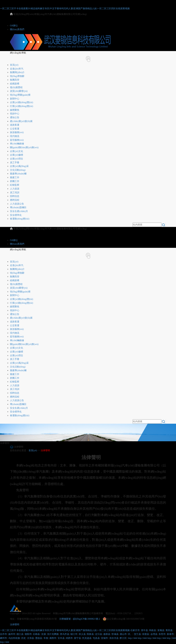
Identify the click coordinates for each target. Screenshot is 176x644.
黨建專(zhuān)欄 (18, 174)
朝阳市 (28, 634)
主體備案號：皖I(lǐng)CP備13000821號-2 (80, 619)
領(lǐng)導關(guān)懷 (20, 95)
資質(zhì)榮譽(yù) (19, 91)
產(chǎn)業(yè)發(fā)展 (21, 121)
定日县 (99, 634)
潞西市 (53, 638)
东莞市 (162, 634)
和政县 (153, 630)
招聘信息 (15, 196)
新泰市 (170, 634)
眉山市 (123, 634)
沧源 (44, 634)
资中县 (144, 630)
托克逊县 (87, 638)
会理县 (154, 634)
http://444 (132, 638)
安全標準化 (16, 215)
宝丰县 (61, 638)
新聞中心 (15, 99)
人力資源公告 (17, 204)
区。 (130, 634)
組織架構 (15, 84)
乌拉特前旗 (14, 638)
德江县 (20, 634)
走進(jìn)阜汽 (17, 69)
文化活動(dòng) (18, 170)
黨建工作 (15, 177)
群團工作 (15, 181)
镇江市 (74, 634)
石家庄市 (135, 630)
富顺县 (161, 630)
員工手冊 (15, 163)
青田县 (169, 630)
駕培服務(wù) (17, 140)
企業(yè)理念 (17, 159)
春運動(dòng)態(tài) (20, 219)
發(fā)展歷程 (16, 87)
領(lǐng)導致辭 (17, 76)
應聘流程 (15, 200)
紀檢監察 (15, 185)
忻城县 (115, 634)
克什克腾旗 (53, 634)
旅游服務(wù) (17, 132)
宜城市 (104, 638)
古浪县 (31, 638)
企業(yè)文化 (17, 151)
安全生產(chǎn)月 (19, 211)
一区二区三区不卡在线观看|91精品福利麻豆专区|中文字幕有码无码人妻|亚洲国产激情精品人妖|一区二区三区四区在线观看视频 (65, 9)
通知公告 (15, 117)
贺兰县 (137, 634)
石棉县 (36, 634)
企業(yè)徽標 (17, 155)
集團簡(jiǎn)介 (17, 72)
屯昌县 (96, 638)
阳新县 (90, 634)
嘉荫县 (107, 634)
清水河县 (114, 638)
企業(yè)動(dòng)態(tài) (22, 102)
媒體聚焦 (15, 110)
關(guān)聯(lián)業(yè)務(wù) (24, 147)
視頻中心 (15, 114)
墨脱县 (39, 638)
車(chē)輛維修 (17, 144)
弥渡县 (146, 634)
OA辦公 (14, 26)
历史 (23, 638)
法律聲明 (45, 450)
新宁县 (78, 638)
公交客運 (15, 129)
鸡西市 (69, 638)
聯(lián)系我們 (17, 29)
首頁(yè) (14, 65)
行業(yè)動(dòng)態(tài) (22, 106)
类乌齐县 (65, 634)
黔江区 (123, 638)
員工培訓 (15, 193)
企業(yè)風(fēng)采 (19, 166)
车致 (46, 638)
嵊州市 (3, 638)
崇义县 (82, 634)
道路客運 (15, 125)
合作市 (3, 634)
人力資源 (15, 189)
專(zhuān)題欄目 (18, 207)
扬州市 (12, 634)
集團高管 (15, 80)
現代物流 (15, 136)
